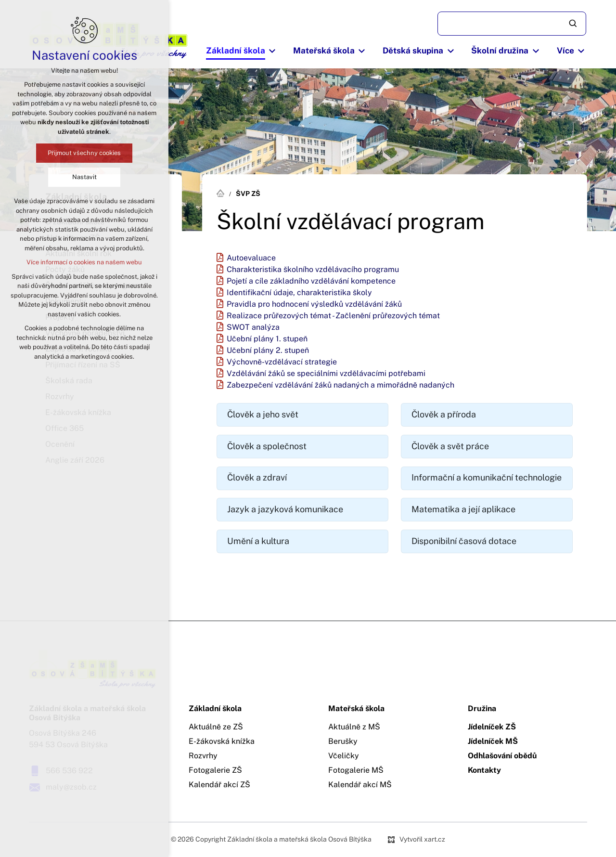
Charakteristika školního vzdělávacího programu (313, 270)
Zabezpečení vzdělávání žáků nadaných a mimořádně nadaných (340, 385)
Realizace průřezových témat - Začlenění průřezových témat (333, 316)
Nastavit (84, 177)
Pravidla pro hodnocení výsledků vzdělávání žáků (314, 304)
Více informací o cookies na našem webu (84, 262)
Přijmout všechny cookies (84, 153)
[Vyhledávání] (574, 24)
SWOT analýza (253, 327)
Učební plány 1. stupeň (267, 339)
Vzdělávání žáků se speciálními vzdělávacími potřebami (326, 374)
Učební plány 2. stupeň (268, 351)
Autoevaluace (251, 258)
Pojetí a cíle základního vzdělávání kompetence (311, 281)
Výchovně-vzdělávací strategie (282, 362)
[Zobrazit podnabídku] (272, 51)
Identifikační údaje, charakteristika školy (299, 293)
